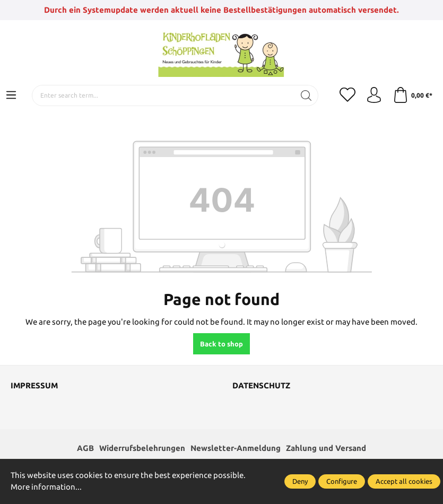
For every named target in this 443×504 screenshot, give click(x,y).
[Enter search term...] (163, 95)
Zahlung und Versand (326, 448)
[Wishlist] (348, 95)
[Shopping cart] (412, 95)
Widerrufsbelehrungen (142, 448)
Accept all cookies (404, 481)
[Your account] (374, 95)
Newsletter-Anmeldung (236, 448)
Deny (300, 481)
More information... (46, 487)
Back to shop (221, 344)
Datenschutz (261, 385)
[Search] (306, 95)
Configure (342, 481)
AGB (85, 448)
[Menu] (11, 95)
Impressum (34, 385)
